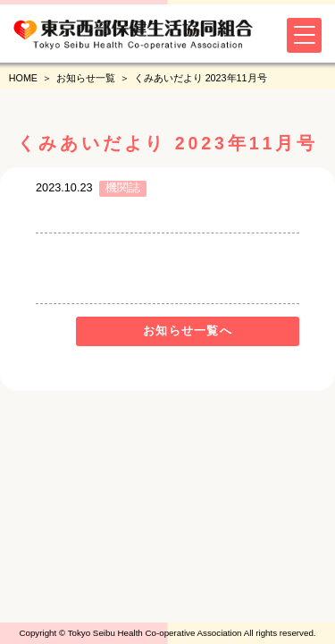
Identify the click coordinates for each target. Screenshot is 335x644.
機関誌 (123, 187)
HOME (23, 78)
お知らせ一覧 (86, 78)
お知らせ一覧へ (188, 330)
